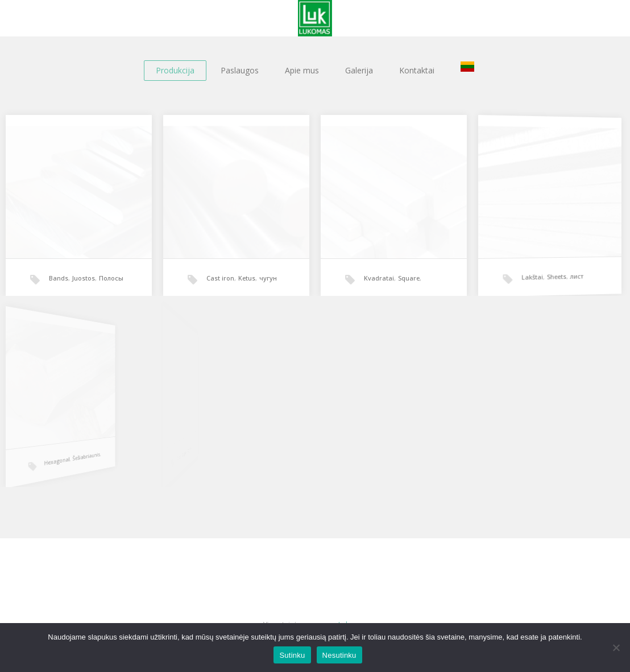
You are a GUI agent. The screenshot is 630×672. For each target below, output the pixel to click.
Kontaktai (417, 70)
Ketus (247, 278)
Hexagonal (38, 457)
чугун (268, 278)
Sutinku (292, 655)
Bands (59, 278)
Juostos (84, 278)
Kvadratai (379, 278)
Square (409, 278)
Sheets (551, 271)
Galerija (359, 70)
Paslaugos (240, 70)
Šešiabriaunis (54, 451)
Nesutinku (339, 655)
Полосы (111, 278)
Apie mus (302, 70)
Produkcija (175, 70)
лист (568, 269)
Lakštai (530, 273)
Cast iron (220, 278)
